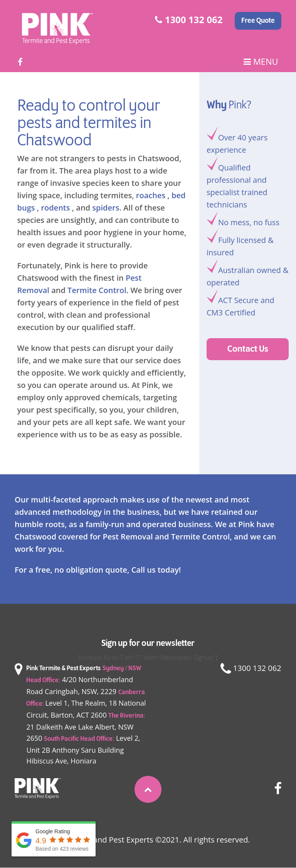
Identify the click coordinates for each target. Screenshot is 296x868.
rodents (55, 208)
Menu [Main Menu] (261, 62)
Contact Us (248, 349)
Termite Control (97, 290)
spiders (106, 208)
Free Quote (258, 21)
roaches (151, 195)
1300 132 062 (189, 19)
